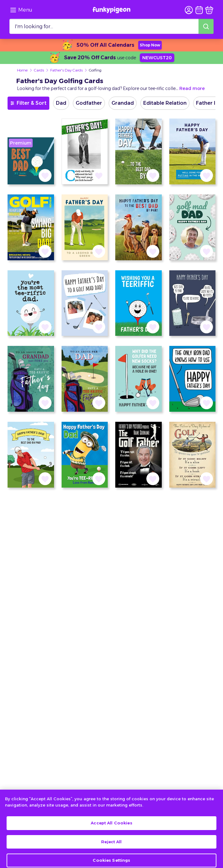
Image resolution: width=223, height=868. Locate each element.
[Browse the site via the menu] (21, 10)
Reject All (111, 849)
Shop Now (150, 45)
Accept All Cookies (111, 831)
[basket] (209, 10)
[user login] (189, 10)
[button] (45, 175)
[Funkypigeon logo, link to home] (112, 10)
